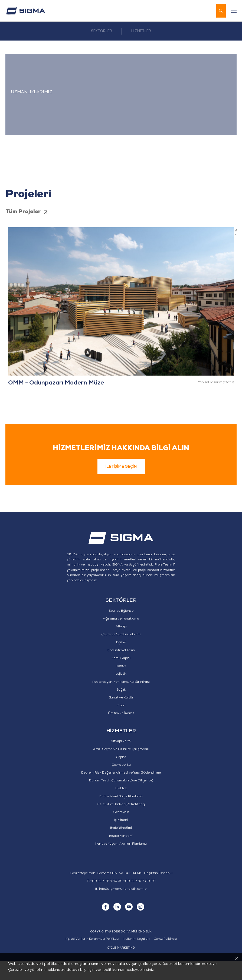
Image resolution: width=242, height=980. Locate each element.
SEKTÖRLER (102, 31)
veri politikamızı (110, 970)
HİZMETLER (141, 31)
